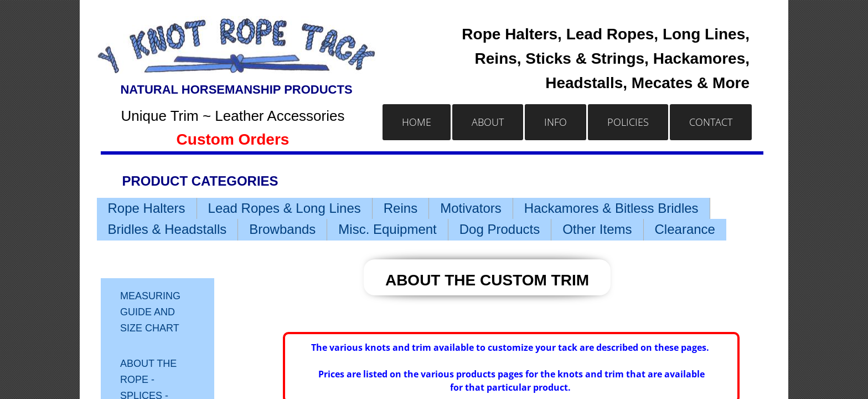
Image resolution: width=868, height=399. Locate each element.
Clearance (685, 229)
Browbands (282, 229)
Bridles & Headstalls (167, 229)
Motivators (471, 208)
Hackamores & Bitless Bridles (611, 208)
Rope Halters (147, 208)
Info (556, 122)
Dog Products (500, 229)
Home (417, 122)
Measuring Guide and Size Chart (150, 312)
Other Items (597, 229)
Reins (401, 208)
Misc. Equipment (387, 229)
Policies (628, 122)
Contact (711, 122)
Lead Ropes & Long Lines (285, 208)
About (488, 122)
